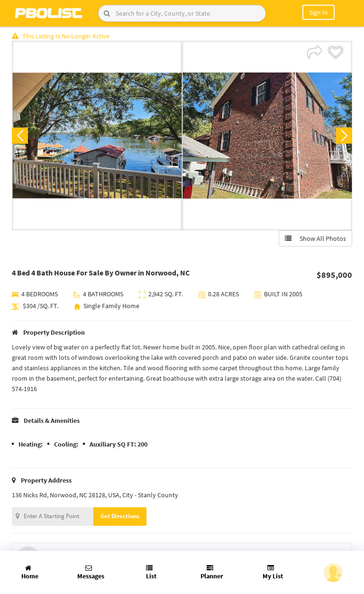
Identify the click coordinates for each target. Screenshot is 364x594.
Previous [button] (20, 136)
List (151, 572)
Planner (212, 572)
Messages (91, 572)
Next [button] (344, 136)
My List (273, 572)
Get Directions (120, 516)
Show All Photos (315, 238)
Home (30, 572)
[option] (97, 136)
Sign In (318, 12)
